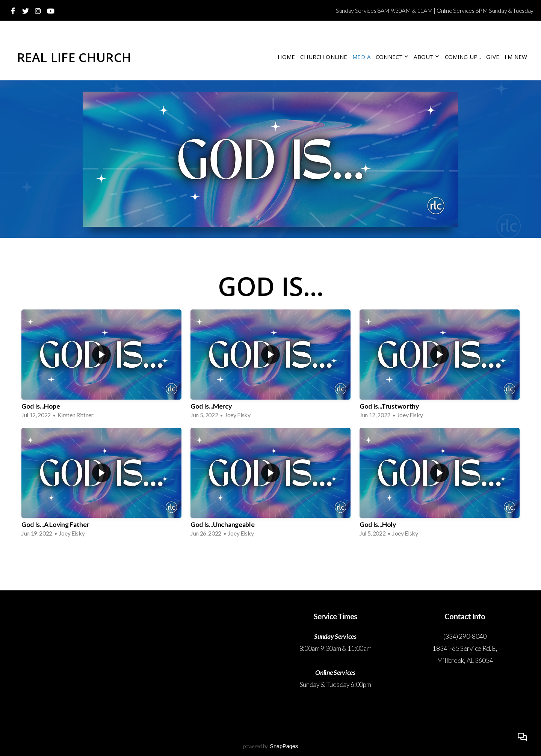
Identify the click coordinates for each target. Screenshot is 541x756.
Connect (392, 57)
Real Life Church (74, 57)
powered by (270, 746)
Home (286, 57)
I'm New (516, 57)
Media (361, 57)
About (426, 57)
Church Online (324, 57)
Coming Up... (463, 57)
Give (493, 57)
